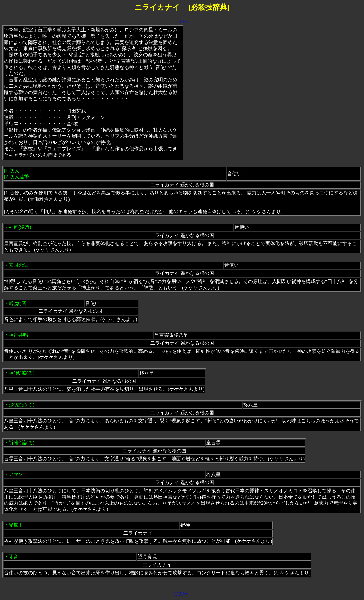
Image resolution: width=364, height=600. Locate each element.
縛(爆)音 (18, 303)
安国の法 (18, 265)
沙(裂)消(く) (22, 405)
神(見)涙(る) (22, 373)
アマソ (16, 474)
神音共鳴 (18, 335)
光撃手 (16, 525)
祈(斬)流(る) (22, 443)
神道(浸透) (20, 227)
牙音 (14, 556)
